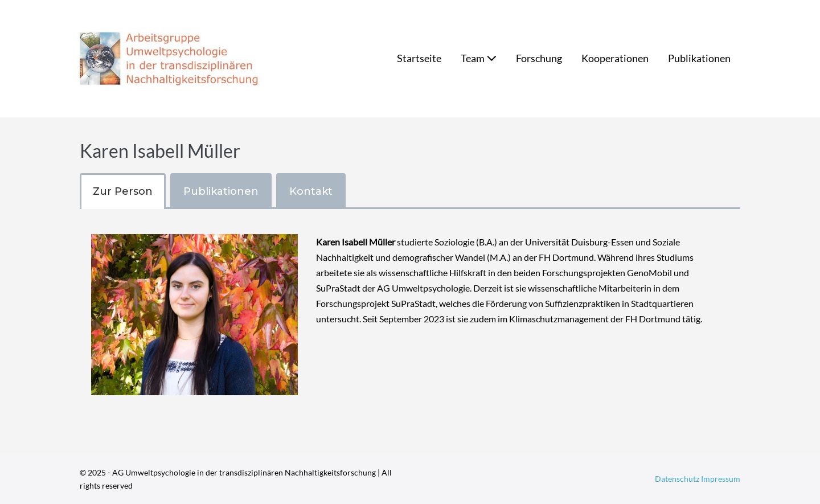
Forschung (539, 58)
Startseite (419, 58)
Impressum (721, 479)
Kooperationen (615, 58)
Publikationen (699, 58)
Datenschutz (678, 479)
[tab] (123, 191)
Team (479, 58)
